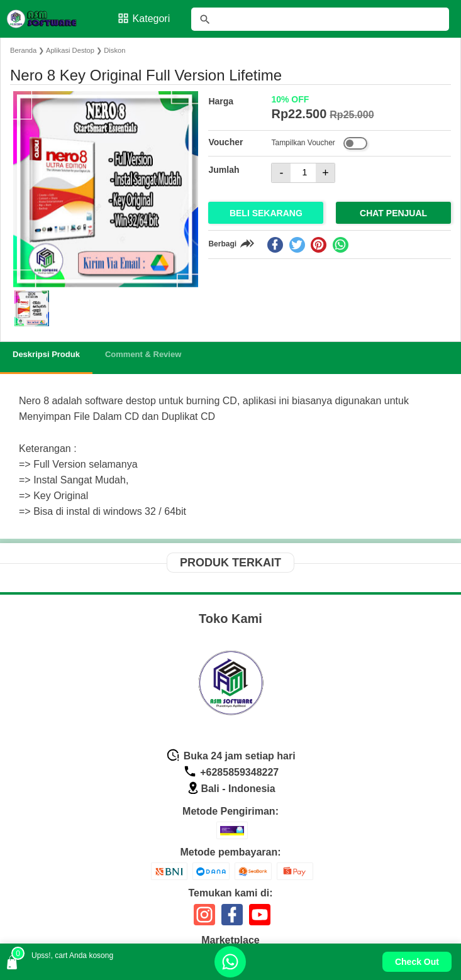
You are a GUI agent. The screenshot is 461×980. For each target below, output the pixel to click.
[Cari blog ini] (320, 19)
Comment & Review (143, 354)
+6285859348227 (231, 772)
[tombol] (205, 19)
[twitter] (297, 245)
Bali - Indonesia (230, 789)
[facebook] (275, 245)
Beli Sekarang (266, 213)
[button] (32, 308)
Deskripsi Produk (46, 354)
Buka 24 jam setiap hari (230, 756)
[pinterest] (319, 245)
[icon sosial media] (204, 919)
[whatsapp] (341, 245)
